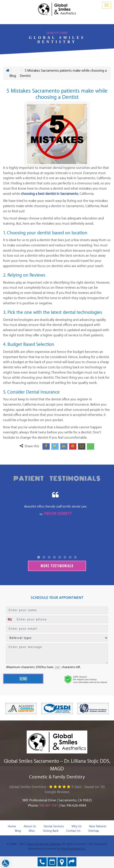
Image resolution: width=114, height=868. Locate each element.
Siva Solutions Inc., (73, 849)
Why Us (77, 826)
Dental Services (54, 826)
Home (12, 826)
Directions (62, 862)
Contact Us (73, 831)
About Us (30, 826)
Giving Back (51, 831)
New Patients (98, 826)
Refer (72, 862)
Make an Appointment (52, 862)
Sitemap (94, 831)
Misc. (32, 831)
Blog (18, 831)
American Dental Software (44, 844)
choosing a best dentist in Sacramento (50, 194)
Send (23, 679)
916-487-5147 (49, 805)
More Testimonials (57, 566)
